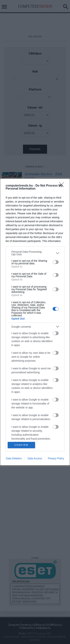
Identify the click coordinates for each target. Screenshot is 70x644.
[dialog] (35, 322)
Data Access (35, 458)
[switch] (56, 262)
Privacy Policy (56, 458)
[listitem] (35, 253)
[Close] (63, 186)
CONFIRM (21, 445)
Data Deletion (14, 458)
